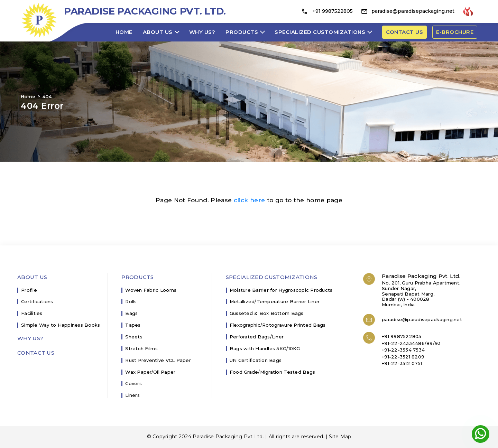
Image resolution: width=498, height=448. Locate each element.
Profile (29, 290)
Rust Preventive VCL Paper (158, 360)
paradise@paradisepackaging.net (408, 11)
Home (124, 32)
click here (249, 200)
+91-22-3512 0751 (402, 363)
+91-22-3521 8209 (403, 357)
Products (242, 32)
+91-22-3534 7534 (403, 350)
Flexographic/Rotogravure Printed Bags (278, 325)
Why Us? (202, 32)
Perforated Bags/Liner (257, 337)
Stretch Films (141, 349)
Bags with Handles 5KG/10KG (265, 349)
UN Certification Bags (256, 360)
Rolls (131, 302)
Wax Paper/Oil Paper (150, 372)
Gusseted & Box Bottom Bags (267, 313)
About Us (158, 32)
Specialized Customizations (320, 32)
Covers (133, 384)
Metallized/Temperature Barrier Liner (275, 302)
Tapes (133, 325)
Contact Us (36, 353)
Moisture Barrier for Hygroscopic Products (281, 290)
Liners (132, 395)
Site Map (340, 437)
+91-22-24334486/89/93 (411, 343)
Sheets (134, 337)
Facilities (32, 313)
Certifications (37, 302)
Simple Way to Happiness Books (61, 325)
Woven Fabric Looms (151, 290)
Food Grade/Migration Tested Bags (272, 372)
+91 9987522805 (327, 11)
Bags (131, 313)
